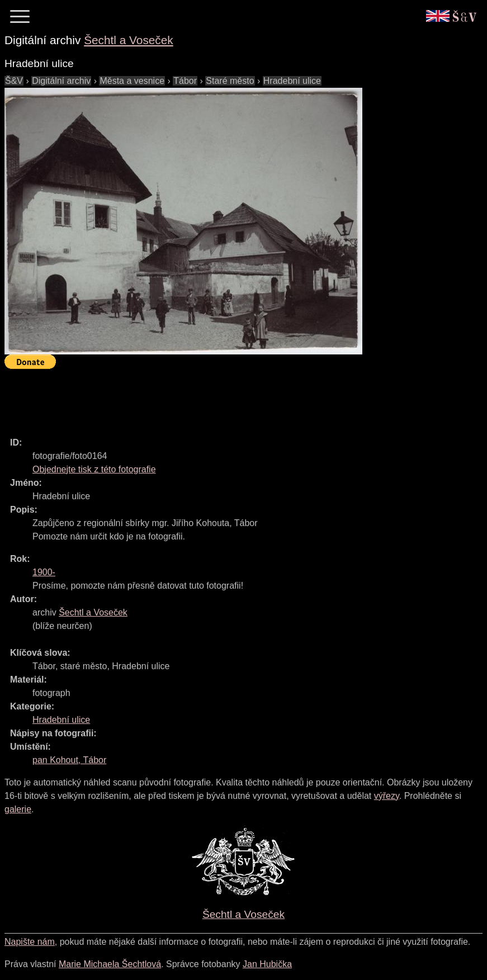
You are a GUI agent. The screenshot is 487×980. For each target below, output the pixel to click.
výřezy (387, 796)
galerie (18, 809)
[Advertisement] (208, 398)
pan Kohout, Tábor (69, 760)
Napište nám (30, 942)
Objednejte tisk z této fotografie (94, 469)
